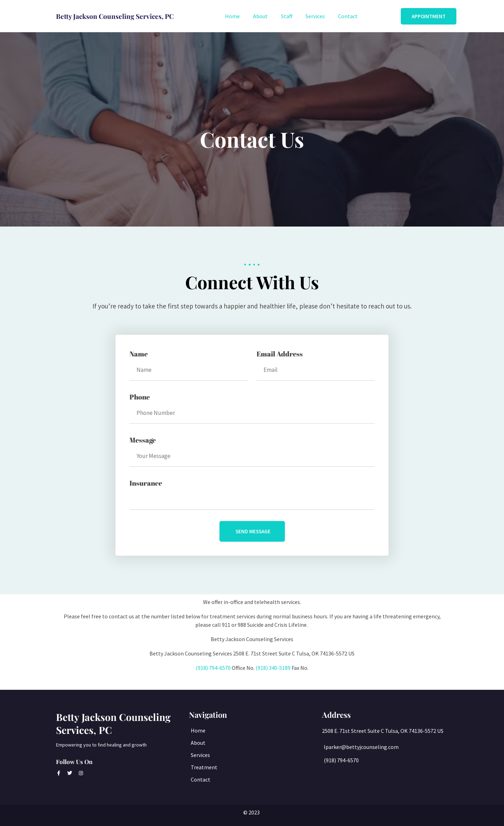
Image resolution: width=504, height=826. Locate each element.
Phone (140, 397)
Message (143, 440)
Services (315, 16)
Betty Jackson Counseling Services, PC (113, 723)
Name (139, 354)
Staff (287, 16)
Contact (348, 16)
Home (232, 16)
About (260, 16)
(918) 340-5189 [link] (273, 668)
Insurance (146, 483)
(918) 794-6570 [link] (213, 668)
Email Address (280, 354)
